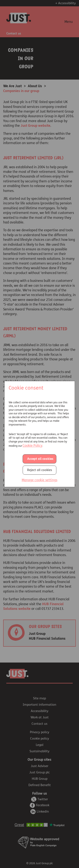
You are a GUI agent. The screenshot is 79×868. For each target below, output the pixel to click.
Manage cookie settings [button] (39, 480)
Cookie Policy (32, 446)
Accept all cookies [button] (40, 459)
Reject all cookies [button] (40, 470)
